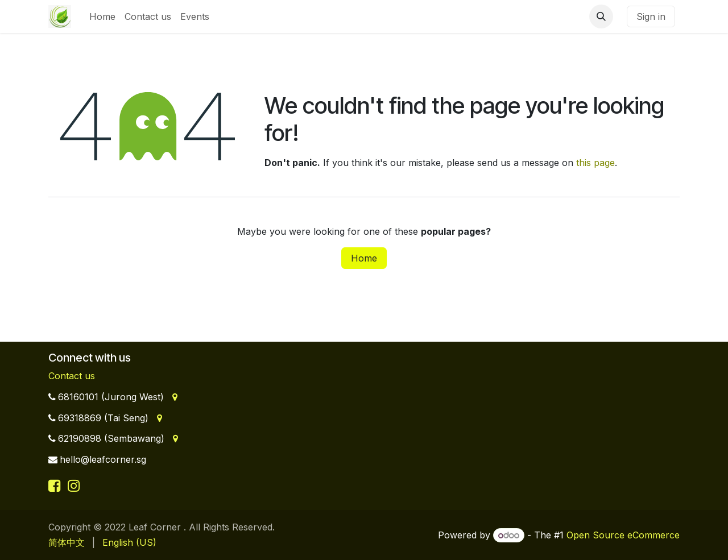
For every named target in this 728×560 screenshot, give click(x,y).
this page (595, 163)
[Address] (174, 397)
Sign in (651, 16)
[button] (601, 16)
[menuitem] (102, 16)
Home (364, 258)
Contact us (72, 376)
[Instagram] (74, 486)
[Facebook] (56, 486)
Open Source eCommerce (623, 535)
